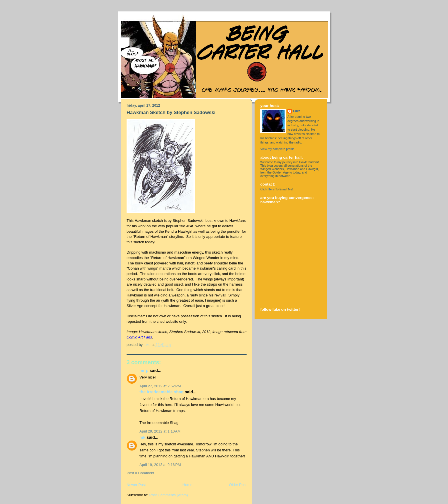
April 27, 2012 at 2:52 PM (160, 386)
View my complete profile (277, 149)
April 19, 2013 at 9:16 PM (160, 465)
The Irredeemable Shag (161, 392)
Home (188, 485)
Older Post (238, 485)
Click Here (267, 189)
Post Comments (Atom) (169, 495)
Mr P (144, 370)
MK (142, 437)
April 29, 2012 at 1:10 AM (160, 431)
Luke (297, 111)
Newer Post (136, 485)
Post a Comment (140, 473)
